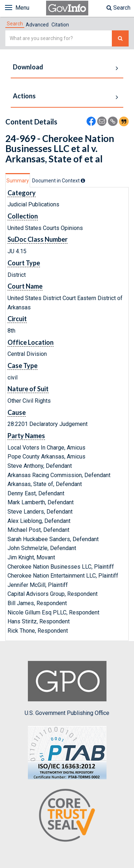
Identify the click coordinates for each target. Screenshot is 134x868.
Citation (60, 25)
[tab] (15, 24)
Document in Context (59, 181)
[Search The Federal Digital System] (120, 38)
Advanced (37, 25)
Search (118, 8)
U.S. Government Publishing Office (67, 688)
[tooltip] (83, 181)
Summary (18, 181)
